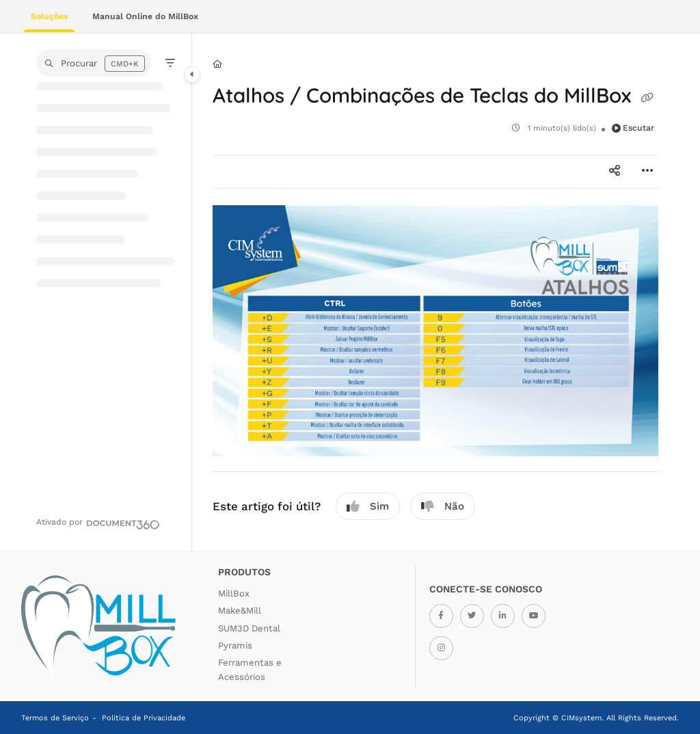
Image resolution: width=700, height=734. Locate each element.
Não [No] (443, 507)
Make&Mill (240, 611)
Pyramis (235, 645)
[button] (94, 63)
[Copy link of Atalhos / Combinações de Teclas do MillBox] (647, 98)
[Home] (217, 65)
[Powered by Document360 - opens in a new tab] (98, 523)
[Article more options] (647, 172)
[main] (436, 292)
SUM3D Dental (249, 628)
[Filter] (170, 63)
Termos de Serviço (55, 718)
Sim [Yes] (368, 507)
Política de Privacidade (144, 718)
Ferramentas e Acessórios (250, 669)
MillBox (234, 593)
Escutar (633, 128)
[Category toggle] (192, 75)
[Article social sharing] (615, 172)
